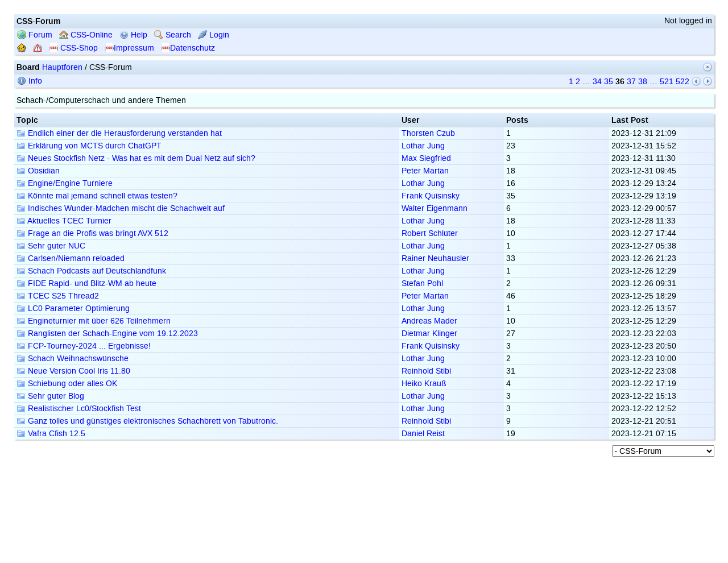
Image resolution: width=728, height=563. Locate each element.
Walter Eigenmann (435, 208)
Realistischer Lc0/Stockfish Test (79, 409)
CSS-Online (86, 35)
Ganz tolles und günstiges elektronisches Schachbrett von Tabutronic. (147, 421)
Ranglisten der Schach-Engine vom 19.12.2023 (107, 334)
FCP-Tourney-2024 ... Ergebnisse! (84, 346)
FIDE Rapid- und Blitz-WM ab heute (86, 283)
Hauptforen (62, 67)
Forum (35, 35)
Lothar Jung (423, 146)
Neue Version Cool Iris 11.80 (73, 371)
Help (133, 35)
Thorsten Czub (428, 133)
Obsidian (38, 171)
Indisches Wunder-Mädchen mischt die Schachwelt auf (121, 208)
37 (631, 82)
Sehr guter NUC (51, 246)
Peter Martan (425, 171)
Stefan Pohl (422, 283)
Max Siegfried (426, 158)
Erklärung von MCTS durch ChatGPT (89, 146)
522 (682, 82)
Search (173, 35)
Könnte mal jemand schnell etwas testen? (97, 196)
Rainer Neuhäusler (435, 258)
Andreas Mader (429, 321)
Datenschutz (188, 48)
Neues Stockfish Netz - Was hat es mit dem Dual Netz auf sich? (136, 158)
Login (214, 35)
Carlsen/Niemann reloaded (71, 258)
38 (643, 82)
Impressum (129, 48)
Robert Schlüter (430, 233)
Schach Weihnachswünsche (73, 359)
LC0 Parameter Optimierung (73, 309)
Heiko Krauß (424, 384)
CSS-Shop (73, 48)
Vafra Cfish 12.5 (51, 434)
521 (667, 82)
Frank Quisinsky (431, 196)
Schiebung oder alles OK (67, 384)
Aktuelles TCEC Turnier (64, 221)
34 (597, 82)
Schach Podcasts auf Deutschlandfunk (91, 271)
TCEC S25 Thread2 (58, 296)
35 (609, 82)
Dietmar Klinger (429, 334)
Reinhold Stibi (426, 371)
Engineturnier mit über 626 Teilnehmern (94, 321)
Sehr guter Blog (50, 396)
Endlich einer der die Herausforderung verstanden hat (119, 133)
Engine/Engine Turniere (65, 183)
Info (30, 81)
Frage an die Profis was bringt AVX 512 (92, 233)
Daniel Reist (423, 434)
